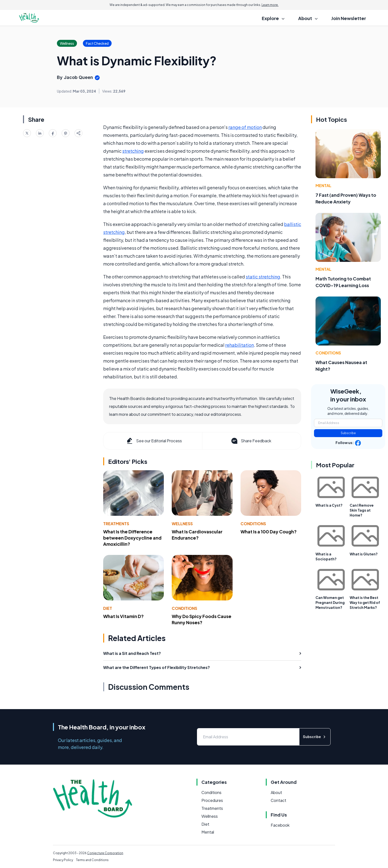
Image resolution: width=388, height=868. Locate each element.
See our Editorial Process (154, 441)
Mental (323, 186)
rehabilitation (240, 345)
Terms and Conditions (92, 860)
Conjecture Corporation (105, 853)
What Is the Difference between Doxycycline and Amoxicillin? (132, 538)
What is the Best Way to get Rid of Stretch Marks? (365, 602)
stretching (133, 151)
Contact (279, 800)
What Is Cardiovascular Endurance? (197, 535)
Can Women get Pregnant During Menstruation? (330, 602)
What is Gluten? (364, 554)
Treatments (116, 524)
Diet (108, 608)
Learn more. (270, 5)
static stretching (263, 277)
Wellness (182, 524)
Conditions (253, 524)
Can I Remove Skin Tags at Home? (362, 510)
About (276, 792)
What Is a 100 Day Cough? (269, 532)
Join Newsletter (349, 18)
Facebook (280, 825)
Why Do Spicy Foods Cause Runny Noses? (202, 619)
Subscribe (348, 433)
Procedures (212, 800)
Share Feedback (251, 441)
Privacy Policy (63, 860)
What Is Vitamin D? (123, 616)
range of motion (245, 127)
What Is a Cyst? (329, 505)
